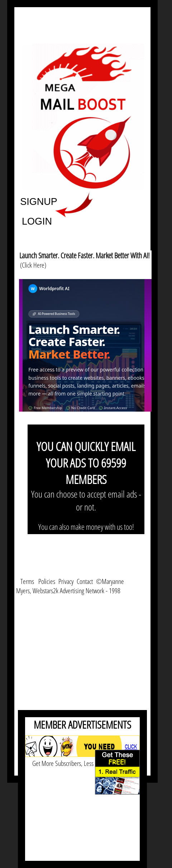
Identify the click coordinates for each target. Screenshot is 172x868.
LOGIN (37, 221)
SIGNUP (39, 201)
